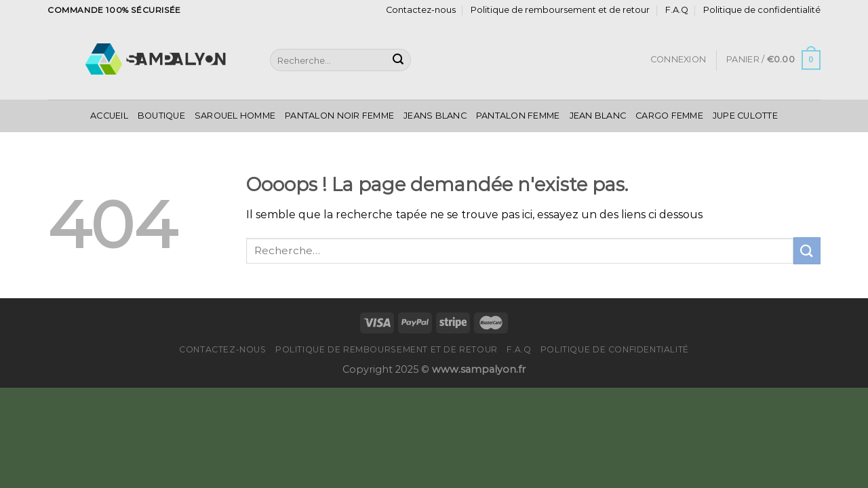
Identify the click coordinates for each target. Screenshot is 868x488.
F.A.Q (677, 10)
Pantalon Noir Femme (339, 116)
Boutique (161, 116)
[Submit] (398, 60)
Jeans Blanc (435, 116)
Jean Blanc (598, 116)
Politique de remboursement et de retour (560, 10)
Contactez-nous (421, 10)
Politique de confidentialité (762, 10)
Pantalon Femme (518, 116)
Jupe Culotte (745, 116)
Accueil (109, 116)
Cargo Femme (669, 116)
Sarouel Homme (235, 116)
